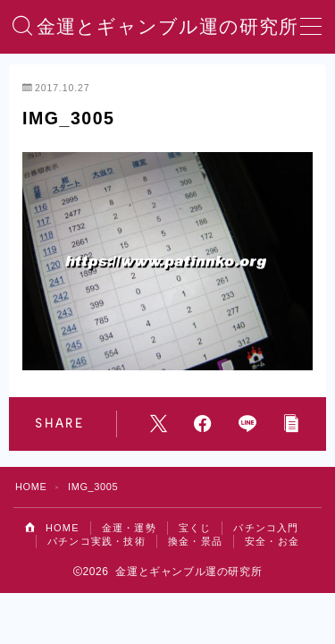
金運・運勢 (129, 528)
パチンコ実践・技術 (96, 541)
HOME (31, 487)
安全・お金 (272, 541)
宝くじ (195, 528)
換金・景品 (195, 541)
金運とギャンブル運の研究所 (167, 26)
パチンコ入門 (266, 528)
